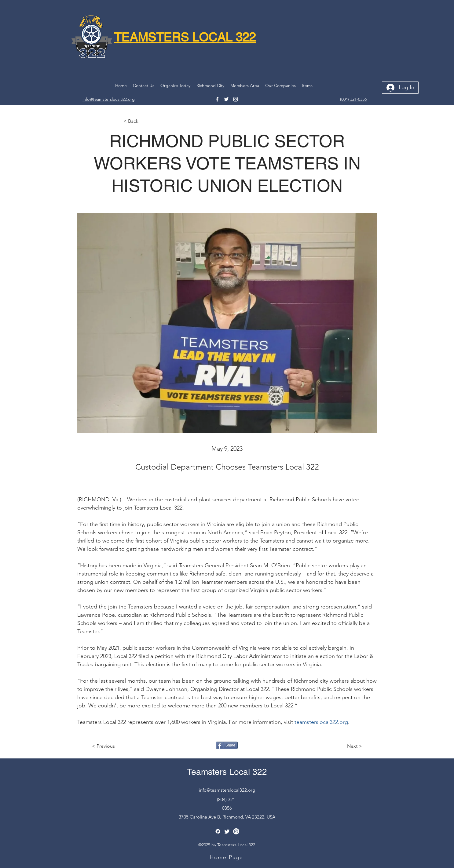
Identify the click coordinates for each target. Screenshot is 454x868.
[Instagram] (236, 99)
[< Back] (144, 121)
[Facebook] (217, 99)
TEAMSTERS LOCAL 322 (185, 37)
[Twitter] (226, 99)
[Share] (227, 745)
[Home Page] (227, 857)
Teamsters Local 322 (227, 772)
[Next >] (347, 746)
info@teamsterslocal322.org (227, 790)
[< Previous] (112, 746)
